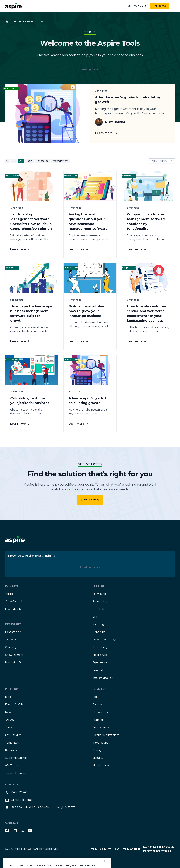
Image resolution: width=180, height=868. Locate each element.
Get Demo (159, 6)
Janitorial (11, 640)
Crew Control (14, 601)
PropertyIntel (14, 609)
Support (98, 670)
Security (98, 758)
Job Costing (100, 609)
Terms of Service (16, 773)
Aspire (9, 594)
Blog (8, 697)
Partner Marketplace (106, 735)
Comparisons (101, 727)
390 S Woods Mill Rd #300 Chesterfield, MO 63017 (40, 808)
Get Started (90, 500)
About (97, 697)
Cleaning (11, 647)
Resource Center (23, 21)
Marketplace (101, 766)
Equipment (100, 662)
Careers (97, 704)
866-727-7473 (137, 6)
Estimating (99, 594)
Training (98, 720)
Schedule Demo (19, 800)
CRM (96, 617)
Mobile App (100, 655)
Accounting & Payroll (106, 640)
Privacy (93, 849)
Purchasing (100, 647)
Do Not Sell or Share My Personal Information (159, 849)
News (9, 712)
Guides (10, 720)
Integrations (100, 743)
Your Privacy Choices (127, 849)
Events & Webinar (16, 704)
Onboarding (100, 712)
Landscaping (13, 632)
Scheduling (100, 601)
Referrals (11, 750)
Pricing (97, 750)
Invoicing (98, 624)
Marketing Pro (14, 662)
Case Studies (13, 735)
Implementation (103, 678)
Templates (12, 743)
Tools (8, 727)
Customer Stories (16, 758)
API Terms (12, 766)
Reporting (99, 632)
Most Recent (162, 161)
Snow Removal (15, 655)
